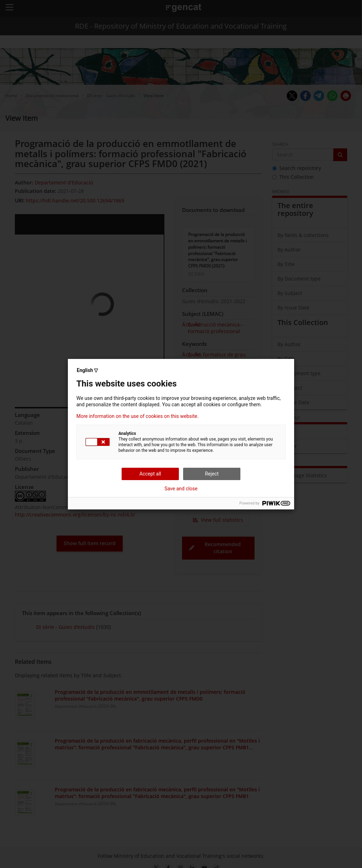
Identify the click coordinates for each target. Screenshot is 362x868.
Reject (212, 474)
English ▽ (87, 370)
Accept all (150, 474)
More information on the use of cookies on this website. (138, 416)
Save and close (181, 489)
